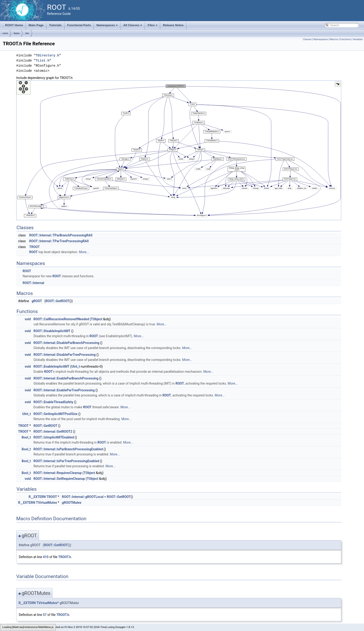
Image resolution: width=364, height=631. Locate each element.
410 (46, 557)
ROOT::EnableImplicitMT (51, 366)
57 (45, 615)
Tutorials (55, 25)
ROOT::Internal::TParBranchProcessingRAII (61, 235)
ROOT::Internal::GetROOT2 (53, 432)
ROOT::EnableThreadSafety (53, 402)
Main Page (36, 25)
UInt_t (76, 366)
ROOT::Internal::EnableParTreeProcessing (64, 390)
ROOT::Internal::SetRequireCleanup (59, 479)
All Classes (133, 26)
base (17, 33)
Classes (307, 39)
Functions (345, 39)
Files (153, 26)
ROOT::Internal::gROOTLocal (83, 497)
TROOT (34, 247)
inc (27, 33)
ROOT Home (14, 25)
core (5, 33)
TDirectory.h (47, 55)
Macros (334, 39)
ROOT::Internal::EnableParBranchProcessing (66, 378)
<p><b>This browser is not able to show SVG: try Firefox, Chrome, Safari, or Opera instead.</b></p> (179, 150)
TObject (97, 319)
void (28, 319)
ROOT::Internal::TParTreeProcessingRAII (59, 241)
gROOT (37, 301)
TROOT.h (65, 557)
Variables (358, 39)
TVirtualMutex (46, 503)
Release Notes (173, 25)
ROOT (34, 252)
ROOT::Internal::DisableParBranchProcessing (66, 343)
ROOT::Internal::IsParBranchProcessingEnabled (68, 449)
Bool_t (26, 437)
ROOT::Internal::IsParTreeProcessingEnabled (66, 461)
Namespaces (107, 26)
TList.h (43, 60)
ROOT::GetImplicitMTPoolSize (55, 414)
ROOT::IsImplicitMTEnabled (54, 437)
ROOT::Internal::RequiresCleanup (58, 473)
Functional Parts (79, 25)
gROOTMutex (71, 503)
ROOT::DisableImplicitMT (52, 331)
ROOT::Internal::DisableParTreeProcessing (65, 355)
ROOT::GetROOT (57, 301)
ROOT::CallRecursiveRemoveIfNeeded (61, 319)
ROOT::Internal (33, 283)
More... (84, 252)
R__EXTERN (37, 497)
